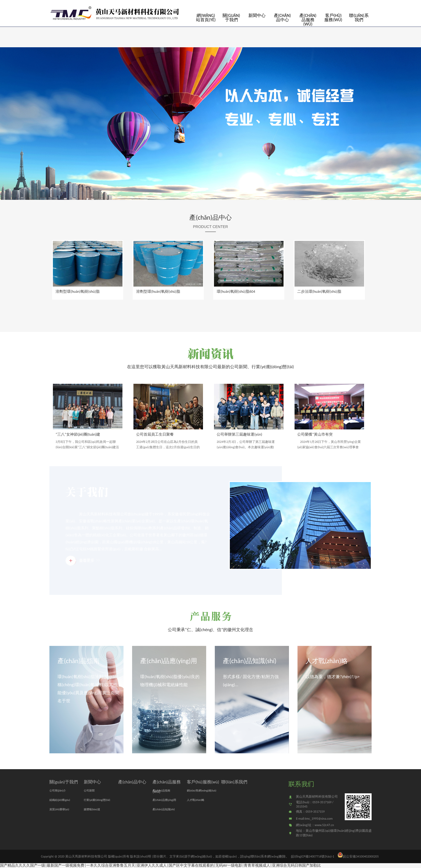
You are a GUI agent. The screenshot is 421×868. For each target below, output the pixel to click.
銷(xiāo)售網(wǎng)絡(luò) (202, 791)
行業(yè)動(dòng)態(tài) (97, 800)
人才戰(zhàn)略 (327, 661)
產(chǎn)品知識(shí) (250, 661)
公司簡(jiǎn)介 (58, 791)
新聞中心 (257, 15)
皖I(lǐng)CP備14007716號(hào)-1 (313, 856)
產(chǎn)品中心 (282, 18)
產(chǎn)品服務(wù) (308, 20)
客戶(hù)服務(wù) (333, 18)
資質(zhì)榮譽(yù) (59, 809)
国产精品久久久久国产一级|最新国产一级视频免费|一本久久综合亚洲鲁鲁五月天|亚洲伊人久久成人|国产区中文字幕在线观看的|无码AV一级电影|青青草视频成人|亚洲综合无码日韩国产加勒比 (160, 865)
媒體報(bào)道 (92, 809)
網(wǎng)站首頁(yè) (206, 18)
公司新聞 (89, 791)
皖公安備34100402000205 (358, 856)
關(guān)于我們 (231, 18)
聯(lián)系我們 (359, 18)
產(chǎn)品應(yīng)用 (169, 661)
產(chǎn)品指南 (79, 661)
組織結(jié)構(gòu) (60, 800)
